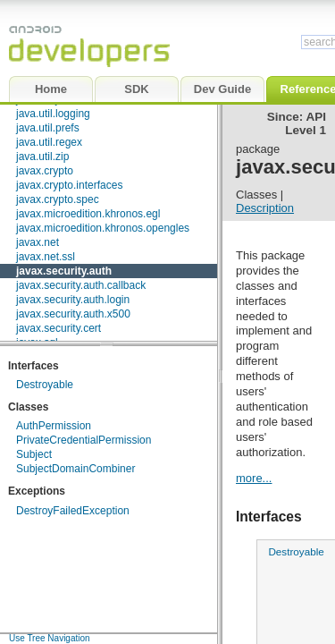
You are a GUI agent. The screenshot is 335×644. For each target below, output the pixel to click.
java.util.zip (42, 157)
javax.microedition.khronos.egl (88, 214)
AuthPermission (54, 426)
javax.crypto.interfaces (69, 185)
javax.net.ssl (46, 257)
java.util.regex (49, 142)
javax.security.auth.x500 (73, 314)
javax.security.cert (59, 328)
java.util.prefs (48, 128)
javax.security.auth (64, 271)
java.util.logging (53, 114)
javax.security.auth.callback (81, 285)
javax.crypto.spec (58, 199)
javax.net (38, 242)
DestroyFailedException (73, 511)
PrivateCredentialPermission (84, 440)
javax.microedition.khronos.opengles (103, 228)
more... (254, 478)
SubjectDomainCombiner (75, 469)
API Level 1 (306, 123)
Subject (34, 454)
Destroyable (45, 385)
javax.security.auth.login (73, 300)
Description (265, 208)
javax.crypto (45, 171)
